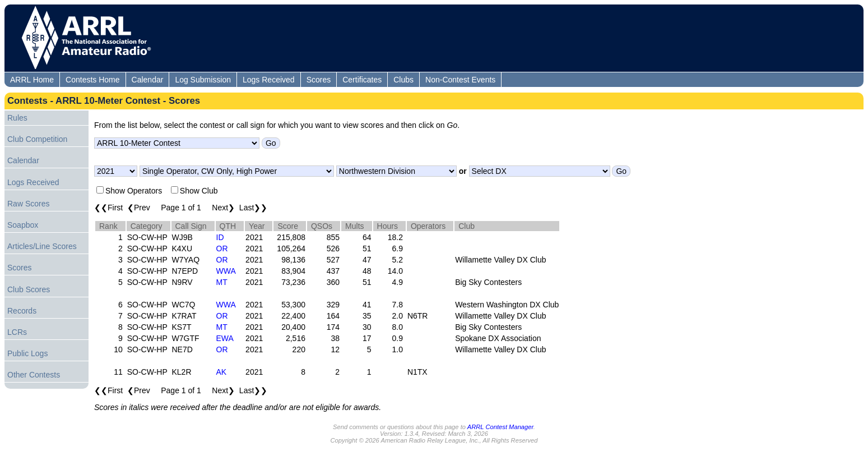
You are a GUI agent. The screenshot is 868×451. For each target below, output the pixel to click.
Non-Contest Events (460, 80)
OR (222, 248)
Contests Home (92, 80)
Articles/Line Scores (42, 246)
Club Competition (37, 139)
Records (22, 311)
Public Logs (27, 353)
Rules (17, 118)
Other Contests (34, 375)
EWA (225, 338)
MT (222, 282)
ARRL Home (32, 80)
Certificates (362, 80)
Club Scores (29, 289)
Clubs (403, 80)
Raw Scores (28, 204)
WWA (226, 271)
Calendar (148, 80)
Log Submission (203, 80)
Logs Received (269, 80)
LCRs (17, 332)
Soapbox (23, 225)
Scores (319, 80)
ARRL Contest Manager (500, 427)
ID (220, 237)
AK (222, 372)
